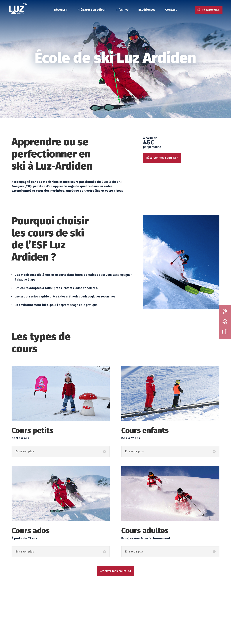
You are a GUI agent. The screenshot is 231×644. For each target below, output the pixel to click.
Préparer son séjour (92, 10)
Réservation (208, 10)
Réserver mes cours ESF (162, 158)
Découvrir (61, 10)
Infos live (122, 10)
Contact (171, 10)
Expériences (147, 10)
